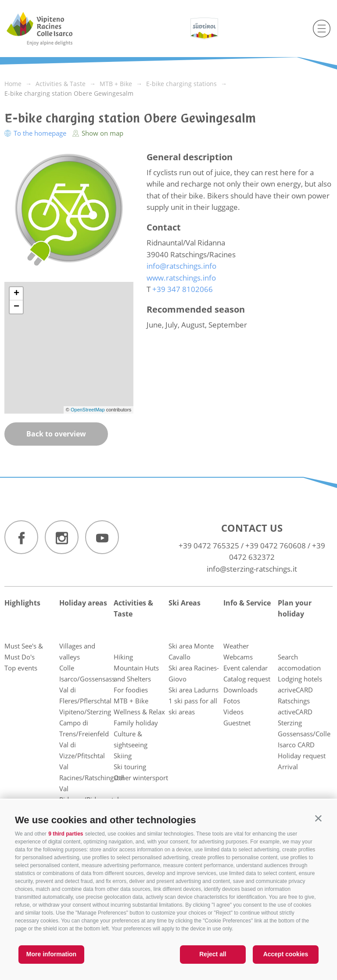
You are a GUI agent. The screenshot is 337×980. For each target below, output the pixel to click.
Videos (233, 712)
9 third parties (66, 834)
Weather (236, 646)
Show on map (98, 133)
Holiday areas (83, 603)
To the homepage (36, 133)
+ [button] (16, 294)
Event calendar (246, 668)
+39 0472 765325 (209, 546)
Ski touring (130, 767)
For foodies (131, 690)
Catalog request (247, 679)
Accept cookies (286, 954)
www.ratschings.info (181, 278)
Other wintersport (141, 778)
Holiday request (302, 756)
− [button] (16, 307)
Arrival (288, 767)
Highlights (22, 603)
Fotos (232, 701)
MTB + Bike (131, 701)
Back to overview (56, 434)
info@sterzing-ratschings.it (252, 569)
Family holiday (136, 723)
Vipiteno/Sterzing (85, 712)
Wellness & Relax (139, 712)
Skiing (123, 756)
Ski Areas (185, 603)
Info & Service (247, 603)
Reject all (213, 954)
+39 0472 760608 (276, 546)
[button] (318, 818)
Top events (21, 668)
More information (51, 954)
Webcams (238, 657)
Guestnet (237, 723)
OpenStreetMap (88, 410)
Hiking (123, 657)
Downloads (240, 690)
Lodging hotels (300, 679)
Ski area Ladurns (194, 690)
